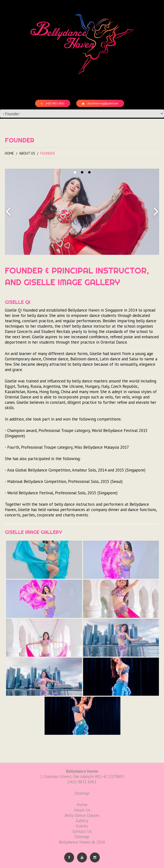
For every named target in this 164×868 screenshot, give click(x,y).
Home (9, 153)
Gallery (82, 821)
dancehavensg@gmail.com (100, 103)
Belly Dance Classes (82, 815)
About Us (27, 153)
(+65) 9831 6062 (53, 103)
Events (82, 826)
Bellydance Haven (75, 842)
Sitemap (82, 837)
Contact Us (82, 831)
